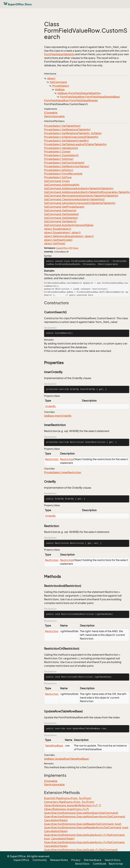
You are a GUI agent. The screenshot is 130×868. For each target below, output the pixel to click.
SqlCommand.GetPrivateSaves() (64, 207)
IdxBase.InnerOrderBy (58, 416)
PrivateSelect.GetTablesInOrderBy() (66, 141)
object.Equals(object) (58, 229)
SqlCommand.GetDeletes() (61, 218)
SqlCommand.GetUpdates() (61, 214)
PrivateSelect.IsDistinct (59, 170)
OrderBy (50, 406)
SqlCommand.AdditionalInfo (62, 185)
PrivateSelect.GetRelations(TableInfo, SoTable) (73, 133)
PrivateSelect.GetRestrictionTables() (67, 166)
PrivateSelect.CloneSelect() (61, 155)
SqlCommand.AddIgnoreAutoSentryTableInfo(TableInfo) (79, 188)
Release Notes (59, 860)
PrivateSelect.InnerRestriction (63, 472)
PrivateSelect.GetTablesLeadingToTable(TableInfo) (75, 144)
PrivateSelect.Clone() (57, 152)
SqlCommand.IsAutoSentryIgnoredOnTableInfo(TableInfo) (80, 203)
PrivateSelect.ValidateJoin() (61, 148)
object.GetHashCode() (58, 240)
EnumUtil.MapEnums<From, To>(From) (68, 798)
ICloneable (51, 113)
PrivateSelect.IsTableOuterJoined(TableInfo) (71, 137)
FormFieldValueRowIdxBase (102, 97)
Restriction (52, 459)
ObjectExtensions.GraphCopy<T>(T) (66, 809)
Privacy (76, 860)
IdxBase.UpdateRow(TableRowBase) (67, 759)
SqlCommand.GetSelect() (60, 221)
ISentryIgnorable (54, 116)
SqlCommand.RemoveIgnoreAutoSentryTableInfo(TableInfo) (81, 196)
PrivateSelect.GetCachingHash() (64, 163)
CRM (70, 248)
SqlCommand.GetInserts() (60, 210)
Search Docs (113, 860)
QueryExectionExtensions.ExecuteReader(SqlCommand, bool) (83, 824)
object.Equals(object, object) (62, 232)
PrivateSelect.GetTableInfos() (62, 126)
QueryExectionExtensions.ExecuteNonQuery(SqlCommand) (81, 813)
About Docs (82, 864)
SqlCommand (58, 82)
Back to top (116, 864)
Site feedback (93, 860)
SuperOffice (62, 248)
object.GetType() (55, 243)
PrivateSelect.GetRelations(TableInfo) (67, 130)
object (51, 78)
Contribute (100, 864)
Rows (76, 248)
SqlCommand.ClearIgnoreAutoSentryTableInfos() (74, 199)
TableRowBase (54, 746)
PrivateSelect (61, 86)
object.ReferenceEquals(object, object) (69, 236)
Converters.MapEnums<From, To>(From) (69, 802)
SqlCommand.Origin (57, 181)
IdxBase (60, 89)
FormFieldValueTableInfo (59, 54)
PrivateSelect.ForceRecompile (63, 174)
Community (40, 860)
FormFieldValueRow (72, 97)
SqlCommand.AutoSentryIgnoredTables (69, 225)
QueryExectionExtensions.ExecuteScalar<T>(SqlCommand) (81, 850)
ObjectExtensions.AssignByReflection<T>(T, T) (72, 805)
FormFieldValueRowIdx (84, 100)
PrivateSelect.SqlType (58, 177)
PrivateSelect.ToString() (59, 159)
